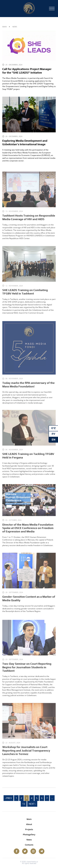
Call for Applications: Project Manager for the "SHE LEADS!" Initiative (27, 71)
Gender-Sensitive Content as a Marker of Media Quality (29, 601)
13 (24, 804)
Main (4, 27)
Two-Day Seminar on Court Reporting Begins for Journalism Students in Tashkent (27, 671)
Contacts (29, 845)
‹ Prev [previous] (9, 798)
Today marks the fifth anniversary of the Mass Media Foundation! (28, 388)
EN (54, 440)
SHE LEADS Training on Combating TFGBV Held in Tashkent (25, 295)
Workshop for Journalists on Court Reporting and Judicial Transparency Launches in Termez (26, 754)
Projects (29, 829)
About (29, 824)
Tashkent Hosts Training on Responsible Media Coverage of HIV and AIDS (29, 220)
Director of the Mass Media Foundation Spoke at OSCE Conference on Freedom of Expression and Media (28, 531)
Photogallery (29, 834)
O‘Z (53, 428)
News (29, 840)
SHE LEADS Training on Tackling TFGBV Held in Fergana (28, 459)
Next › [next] (32, 804)
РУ (54, 434)
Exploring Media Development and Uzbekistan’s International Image (25, 142)
